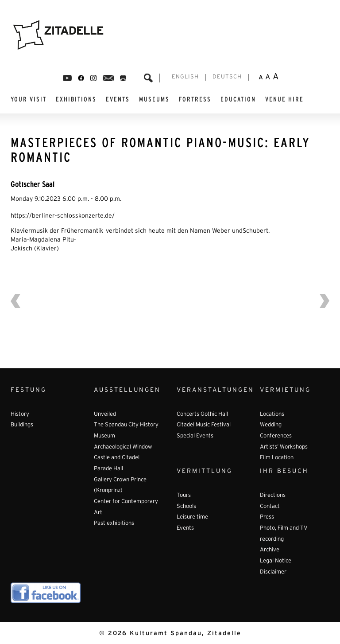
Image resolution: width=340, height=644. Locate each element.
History (20, 414)
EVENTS (118, 99)
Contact (270, 507)
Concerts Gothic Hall (202, 414)
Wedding (271, 425)
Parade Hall (108, 469)
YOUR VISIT (29, 99)
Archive (270, 550)
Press (267, 517)
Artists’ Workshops (284, 447)
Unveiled (105, 414)
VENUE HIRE (284, 99)
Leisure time (192, 517)
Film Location (277, 458)
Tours (184, 496)
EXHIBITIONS (76, 99)
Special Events (195, 436)
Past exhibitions (114, 523)
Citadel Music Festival (204, 425)
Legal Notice (276, 561)
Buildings (22, 425)
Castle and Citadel (117, 458)
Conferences (276, 436)
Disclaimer (273, 572)
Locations (272, 414)
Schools (186, 507)
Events (185, 528)
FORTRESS (195, 99)
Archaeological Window (123, 447)
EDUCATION (238, 99)
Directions (273, 496)
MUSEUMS (154, 99)
